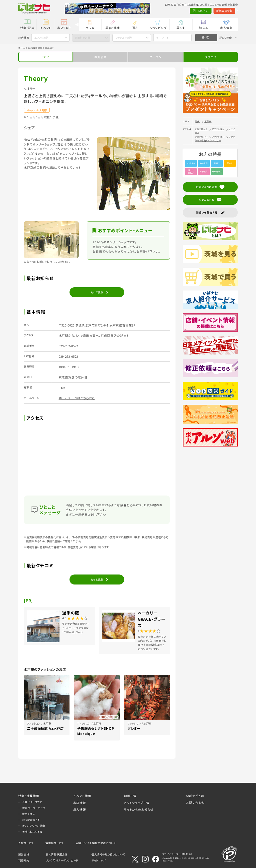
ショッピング (158, 28)
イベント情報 (82, 796)
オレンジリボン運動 (34, 826)
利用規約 (24, 860)
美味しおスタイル (32, 832)
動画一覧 (130, 796)
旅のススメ (29, 814)
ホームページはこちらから (77, 398)
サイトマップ (99, 860)
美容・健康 (113, 28)
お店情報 (80, 803)
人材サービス (26, 843)
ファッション (218, 129)
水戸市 (208, 121)
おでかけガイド (31, 820)
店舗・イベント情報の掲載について (96, 843)
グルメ (90, 28)
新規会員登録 (207, 11)
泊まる (203, 28)
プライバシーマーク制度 (175, 854)
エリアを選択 (41, 38)
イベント (46, 28)
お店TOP (64, 28)
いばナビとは (195, 796)
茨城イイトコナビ (32, 802)
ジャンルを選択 (123, 38)
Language (228, 11)
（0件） (56, 117)
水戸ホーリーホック (34, 808)
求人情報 (226, 28)
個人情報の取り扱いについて (108, 854)
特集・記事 (27, 28)
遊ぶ (135, 28)
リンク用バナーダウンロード (62, 860)
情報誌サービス (55, 843)
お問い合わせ (195, 802)
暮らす (181, 28)
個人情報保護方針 (56, 854)
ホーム (22, 48)
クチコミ (210, 57)
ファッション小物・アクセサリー (215, 138)
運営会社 (24, 854)
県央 (197, 121)
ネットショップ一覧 (137, 803)
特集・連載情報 (29, 796)
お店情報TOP (35, 48)
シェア (29, 127)
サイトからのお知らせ (139, 809)
